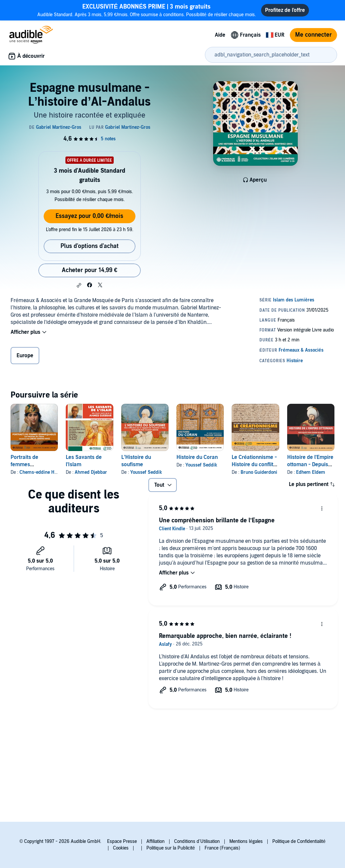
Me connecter (313, 35)
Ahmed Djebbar (91, 472)
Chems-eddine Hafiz (41, 472)
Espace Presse (122, 841)
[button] (79, 285)
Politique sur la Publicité (171, 848)
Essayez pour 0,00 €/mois (89, 216)
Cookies (121, 848)
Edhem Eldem (311, 472)
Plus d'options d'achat (90, 246)
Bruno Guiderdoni (259, 472)
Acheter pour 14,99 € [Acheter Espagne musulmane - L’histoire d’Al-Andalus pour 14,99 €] (90, 270)
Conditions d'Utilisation (197, 841)
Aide (220, 35)
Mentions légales (246, 841)
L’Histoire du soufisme (136, 461)
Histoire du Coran (197, 457)
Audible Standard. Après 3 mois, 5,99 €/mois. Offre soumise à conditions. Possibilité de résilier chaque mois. (147, 10)
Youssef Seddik (146, 472)
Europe (25, 356)
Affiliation (155, 841)
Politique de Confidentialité (299, 841)
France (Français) (222, 848)
